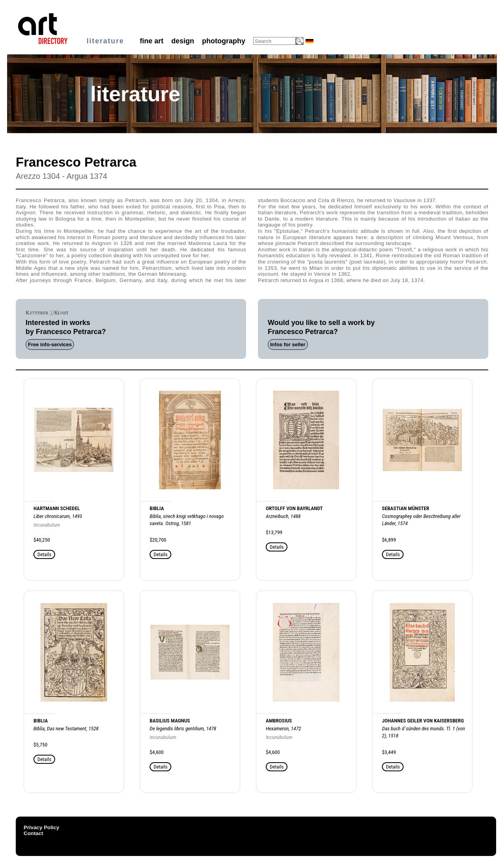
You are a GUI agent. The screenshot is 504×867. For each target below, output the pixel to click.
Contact (33, 833)
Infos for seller (288, 344)
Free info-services (50, 344)
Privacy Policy (41, 827)
